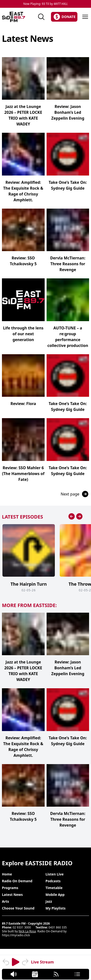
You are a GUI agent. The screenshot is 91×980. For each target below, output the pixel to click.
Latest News (12, 895)
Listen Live (55, 874)
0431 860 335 (58, 927)
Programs (10, 888)
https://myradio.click (16, 935)
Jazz (49, 901)
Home (7, 874)
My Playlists (56, 908)
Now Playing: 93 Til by (45, 4)
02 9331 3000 (22, 927)
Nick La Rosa (27, 931)
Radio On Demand (17, 881)
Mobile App (55, 895)
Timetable (54, 888)
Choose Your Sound (18, 908)
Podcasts (53, 881)
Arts (5, 901)
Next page (75, 494)
